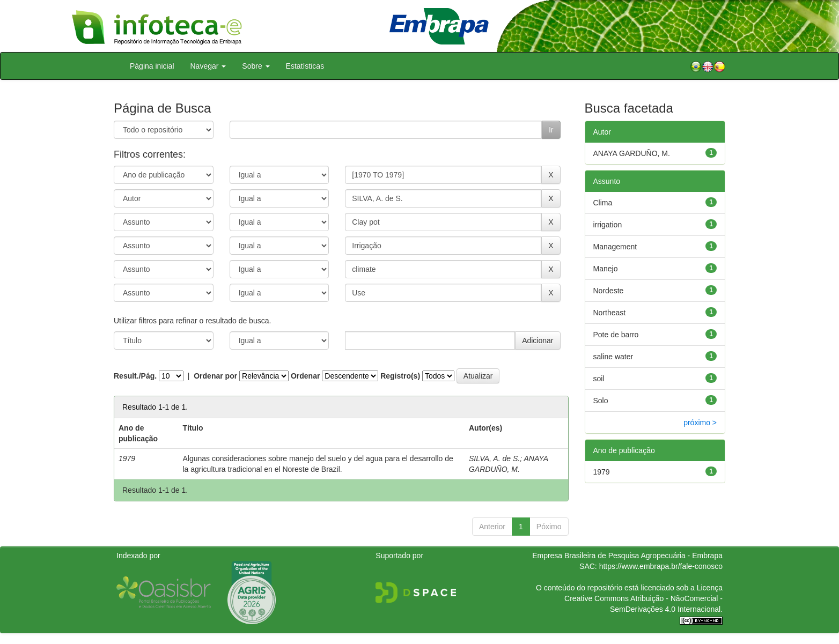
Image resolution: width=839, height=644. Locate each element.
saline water (613, 357)
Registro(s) (400, 376)
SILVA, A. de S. (494, 458)
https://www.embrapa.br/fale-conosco (661, 566)
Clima (603, 203)
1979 (602, 472)
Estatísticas (305, 66)
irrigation (608, 225)
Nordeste (609, 291)
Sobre (256, 66)
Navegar (208, 66)
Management (615, 247)
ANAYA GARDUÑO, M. (632, 153)
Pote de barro (616, 335)
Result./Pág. (135, 376)
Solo (601, 401)
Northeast (610, 313)
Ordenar (305, 376)
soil (599, 379)
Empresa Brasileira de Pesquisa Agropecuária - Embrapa (627, 556)
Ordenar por (215, 376)
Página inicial (152, 66)
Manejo (606, 269)
